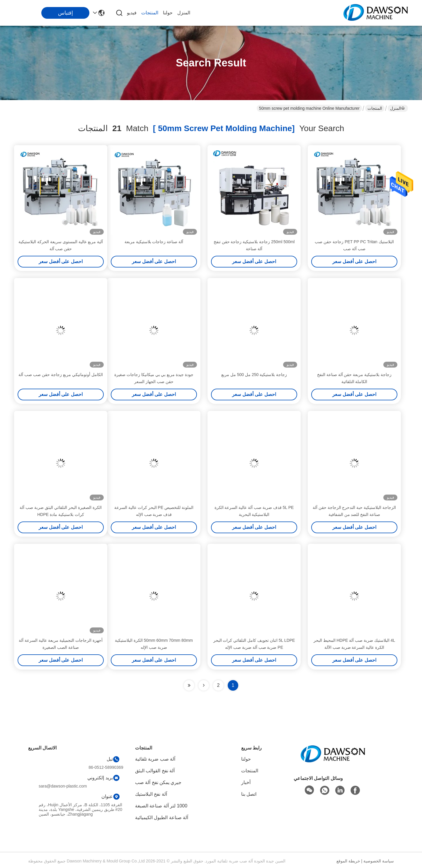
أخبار (246, 782)
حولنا (168, 13)
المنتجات (150, 13)
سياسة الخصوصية (379, 861)
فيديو (132, 13)
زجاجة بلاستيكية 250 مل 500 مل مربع (254, 375)
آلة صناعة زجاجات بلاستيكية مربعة (154, 242)
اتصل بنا (249, 794)
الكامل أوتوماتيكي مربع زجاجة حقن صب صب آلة (61, 375)
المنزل (184, 13)
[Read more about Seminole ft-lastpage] (189, 685)
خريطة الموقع (348, 861)
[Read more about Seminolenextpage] (204, 685)
